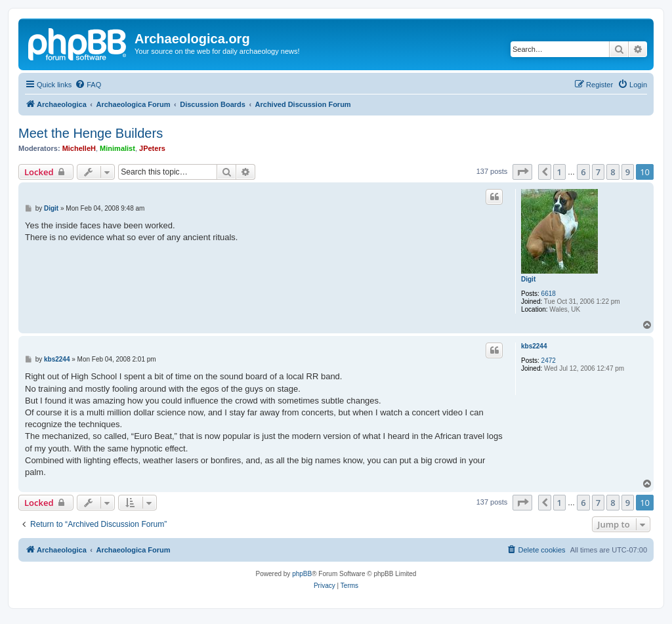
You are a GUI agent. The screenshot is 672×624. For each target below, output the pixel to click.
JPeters (152, 148)
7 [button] (598, 172)
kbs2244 (534, 346)
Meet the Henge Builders (91, 133)
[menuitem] (88, 85)
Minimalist (117, 148)
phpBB (302, 574)
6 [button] (583, 172)
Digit (528, 279)
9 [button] (628, 172)
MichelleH (79, 148)
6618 (549, 294)
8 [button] (613, 172)
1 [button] (559, 172)
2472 (549, 361)
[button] (522, 172)
